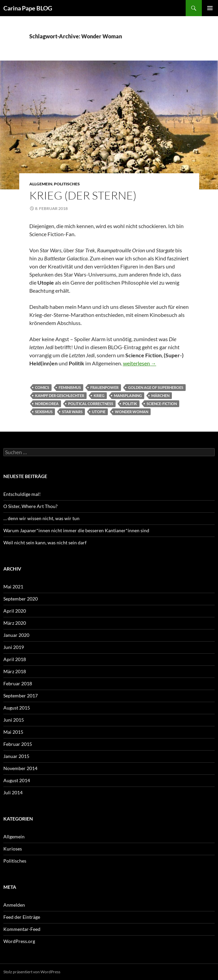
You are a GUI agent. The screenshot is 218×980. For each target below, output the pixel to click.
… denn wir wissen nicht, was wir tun (41, 518)
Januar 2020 (16, 635)
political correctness (91, 404)
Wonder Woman (132, 412)
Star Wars (72, 412)
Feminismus (70, 387)
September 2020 (21, 599)
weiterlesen (140, 363)
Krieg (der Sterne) (83, 195)
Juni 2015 (14, 720)
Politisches (67, 184)
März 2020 (15, 623)
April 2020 (15, 611)
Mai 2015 (13, 732)
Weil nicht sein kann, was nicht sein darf (45, 542)
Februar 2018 (18, 683)
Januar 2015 (16, 756)
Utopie (99, 412)
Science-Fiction (162, 404)
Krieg (99, 395)
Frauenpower (104, 387)
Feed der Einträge (22, 917)
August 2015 (17, 708)
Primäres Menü (210, 8)
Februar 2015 (18, 744)
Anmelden (14, 905)
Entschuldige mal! (22, 494)
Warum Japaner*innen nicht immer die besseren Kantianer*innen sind (76, 530)
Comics (42, 387)
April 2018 (15, 659)
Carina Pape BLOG (28, 8)
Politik (130, 404)
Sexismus (44, 412)
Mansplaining (128, 395)
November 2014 (20, 768)
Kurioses (13, 849)
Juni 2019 (14, 647)
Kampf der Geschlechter (60, 395)
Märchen (160, 395)
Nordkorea (47, 404)
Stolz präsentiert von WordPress (32, 972)
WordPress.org (19, 941)
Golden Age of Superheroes (156, 387)
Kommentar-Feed (22, 929)
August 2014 (17, 780)
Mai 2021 (13, 587)
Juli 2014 (13, 792)
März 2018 (15, 671)
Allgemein (41, 184)
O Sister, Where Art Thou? (30, 506)
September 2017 (21, 696)
